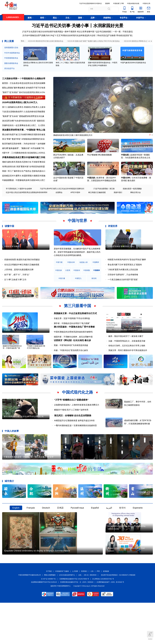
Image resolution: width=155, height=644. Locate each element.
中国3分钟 (126, 188)
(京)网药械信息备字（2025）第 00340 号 (110, 623)
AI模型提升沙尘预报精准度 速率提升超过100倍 (74, 439)
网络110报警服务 (50, 616)
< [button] (149, 41)
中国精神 (60, 289)
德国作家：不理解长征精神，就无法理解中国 (73, 351)
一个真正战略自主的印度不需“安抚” (123, 290)
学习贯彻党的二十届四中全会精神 (19, 199)
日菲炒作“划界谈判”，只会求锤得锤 (123, 285)
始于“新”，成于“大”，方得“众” (17, 285)
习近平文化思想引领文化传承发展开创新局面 (42, 32)
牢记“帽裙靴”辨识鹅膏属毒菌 (99, 161)
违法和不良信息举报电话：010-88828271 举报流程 (118, 616)
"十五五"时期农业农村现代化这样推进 (70, 35)
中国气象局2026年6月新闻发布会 (133, 67)
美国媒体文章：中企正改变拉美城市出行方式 (75, 324)
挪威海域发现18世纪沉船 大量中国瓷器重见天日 (74, 137)
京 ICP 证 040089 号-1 (49, 620)
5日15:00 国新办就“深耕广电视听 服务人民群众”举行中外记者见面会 (94, 41)
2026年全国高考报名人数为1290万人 (20, 107)
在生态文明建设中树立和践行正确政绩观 (22, 275)
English (16, 534)
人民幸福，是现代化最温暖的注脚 (19, 280)
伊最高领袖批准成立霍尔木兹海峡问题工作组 (24, 168)
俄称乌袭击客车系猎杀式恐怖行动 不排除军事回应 (24, 173)
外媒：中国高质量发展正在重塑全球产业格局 (126, 347)
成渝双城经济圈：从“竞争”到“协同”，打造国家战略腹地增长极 (141, 438)
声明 (98, 612)
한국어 (122, 534)
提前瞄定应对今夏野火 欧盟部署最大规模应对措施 (24, 186)
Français (31, 534)
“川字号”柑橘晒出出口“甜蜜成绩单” (71, 418)
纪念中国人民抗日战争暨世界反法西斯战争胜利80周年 (27, 203)
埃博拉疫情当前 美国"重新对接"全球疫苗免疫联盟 (23, 177)
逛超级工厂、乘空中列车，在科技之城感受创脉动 (141, 423)
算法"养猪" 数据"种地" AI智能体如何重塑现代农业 (23, 147)
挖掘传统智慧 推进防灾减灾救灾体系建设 (22, 270)
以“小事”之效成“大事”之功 (15, 290)
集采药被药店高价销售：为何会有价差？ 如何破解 (24, 151)
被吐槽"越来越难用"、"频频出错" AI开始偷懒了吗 (23, 156)
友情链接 (106, 612)
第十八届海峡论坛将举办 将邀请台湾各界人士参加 (24, 112)
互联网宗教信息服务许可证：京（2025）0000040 (77, 623)
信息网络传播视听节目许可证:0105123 (44, 623)
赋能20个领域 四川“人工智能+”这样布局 (71, 428)
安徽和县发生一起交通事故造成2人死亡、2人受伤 (24, 130)
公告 (92, 612)
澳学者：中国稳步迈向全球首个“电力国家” (72, 334)
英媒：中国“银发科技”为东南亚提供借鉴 (71, 362)
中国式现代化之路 (77, 410)
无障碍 (150, 635)
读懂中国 (9, 237)
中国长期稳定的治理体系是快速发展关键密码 (73, 346)
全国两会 (59, 203)
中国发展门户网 (118, 3)
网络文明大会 (136, 203)
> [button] (151, 41)
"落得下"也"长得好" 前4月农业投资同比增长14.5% (24, 94)
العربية (109, 534)
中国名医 (125, 161)
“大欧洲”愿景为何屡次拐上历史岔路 (123, 280)
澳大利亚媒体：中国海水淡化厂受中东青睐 (74, 341)
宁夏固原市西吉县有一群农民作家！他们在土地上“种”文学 (29, 484)
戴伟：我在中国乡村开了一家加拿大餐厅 (126, 353)
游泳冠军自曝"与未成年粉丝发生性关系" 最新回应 (23, 125)
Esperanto (138, 534)
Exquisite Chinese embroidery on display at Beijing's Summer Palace (37, 591)
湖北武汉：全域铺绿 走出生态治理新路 (73, 434)
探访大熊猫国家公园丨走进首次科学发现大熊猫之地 (24, 441)
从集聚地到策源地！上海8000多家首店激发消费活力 (77, 423)
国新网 (107, 3)
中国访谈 (91, 188)
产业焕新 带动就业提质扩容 (120, 35)
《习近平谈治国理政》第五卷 (103, 199)
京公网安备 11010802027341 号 (103, 620)
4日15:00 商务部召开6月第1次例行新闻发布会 (46, 41)
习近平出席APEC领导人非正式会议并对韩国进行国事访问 (62, 199)
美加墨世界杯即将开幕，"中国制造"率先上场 (24, 137)
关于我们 (49, 612)
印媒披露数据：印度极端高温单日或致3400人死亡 (24, 191)
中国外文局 (146, 3)
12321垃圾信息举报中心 (67, 616)
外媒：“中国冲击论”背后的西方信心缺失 (71, 368)
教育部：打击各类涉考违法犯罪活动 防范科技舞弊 (24, 85)
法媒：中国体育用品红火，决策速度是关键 (127, 358)
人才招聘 (75, 612)
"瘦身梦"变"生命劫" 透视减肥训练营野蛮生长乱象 (23, 121)
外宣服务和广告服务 (62, 612)
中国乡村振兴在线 (133, 3)
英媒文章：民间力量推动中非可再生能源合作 (128, 368)
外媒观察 (7, 347)
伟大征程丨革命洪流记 (97, 35)
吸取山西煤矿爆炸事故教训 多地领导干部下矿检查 (24, 89)
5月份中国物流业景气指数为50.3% (38, 35)
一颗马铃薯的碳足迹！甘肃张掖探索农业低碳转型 (75, 444)
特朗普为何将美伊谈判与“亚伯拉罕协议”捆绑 (127, 270)
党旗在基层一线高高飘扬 (132, 199)
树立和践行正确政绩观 (97, 203)
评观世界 (113, 237)
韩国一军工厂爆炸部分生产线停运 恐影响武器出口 (24, 182)
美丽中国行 (118, 203)
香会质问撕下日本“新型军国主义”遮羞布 (125, 275)
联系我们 (84, 612)
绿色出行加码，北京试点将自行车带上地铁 (127, 363)
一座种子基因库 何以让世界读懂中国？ (79, 32)
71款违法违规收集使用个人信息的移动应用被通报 (24, 116)
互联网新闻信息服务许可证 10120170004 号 (74, 620)
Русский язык (77, 534)
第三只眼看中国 (77, 316)
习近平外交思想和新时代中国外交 (90, 3)
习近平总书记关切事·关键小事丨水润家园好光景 (77, 26)
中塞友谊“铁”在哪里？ (13, 264)
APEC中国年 (75, 203)
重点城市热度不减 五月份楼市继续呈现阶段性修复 (24, 142)
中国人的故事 (12, 449)
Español (95, 534)
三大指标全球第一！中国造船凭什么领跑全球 (24, 80)
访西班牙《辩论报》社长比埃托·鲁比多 (72, 357)
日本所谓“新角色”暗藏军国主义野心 (121, 264)
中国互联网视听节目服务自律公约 (30, 616)
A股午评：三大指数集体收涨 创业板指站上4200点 (24, 160)
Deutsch (46, 534)
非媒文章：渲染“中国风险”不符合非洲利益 (72, 329)
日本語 (60, 534)
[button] (151, 106)
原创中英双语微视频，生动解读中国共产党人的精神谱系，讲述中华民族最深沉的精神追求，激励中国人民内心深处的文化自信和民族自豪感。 (77, 263)
